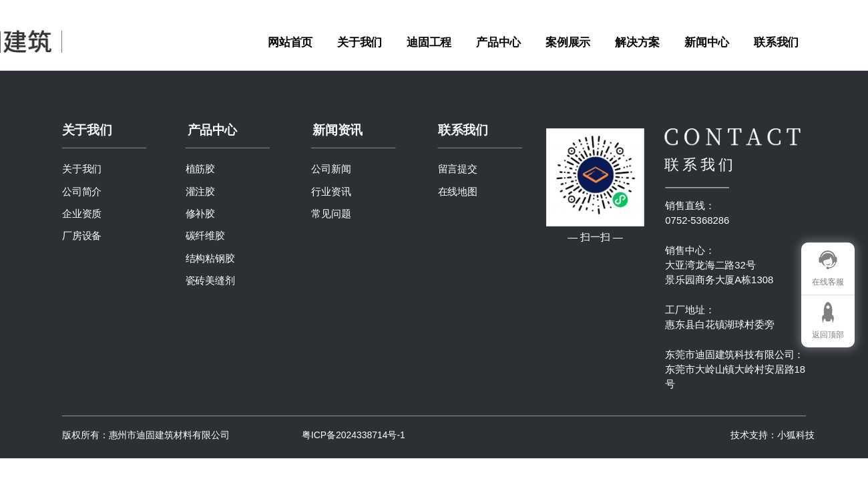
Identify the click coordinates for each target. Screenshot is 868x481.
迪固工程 (429, 42)
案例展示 (568, 42)
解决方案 (637, 42)
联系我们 (776, 42)
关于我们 (360, 42)
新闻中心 (707, 42)
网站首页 (290, 42)
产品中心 (498, 42)
